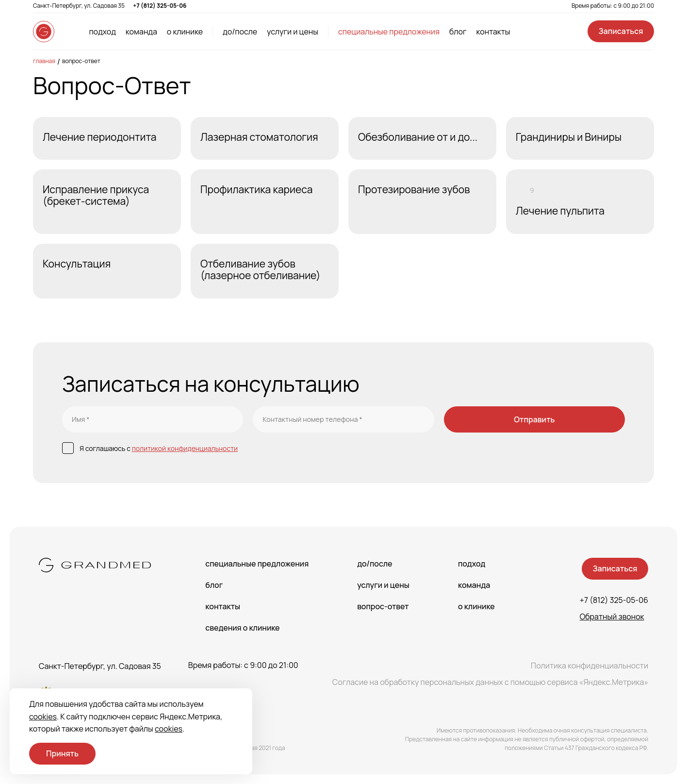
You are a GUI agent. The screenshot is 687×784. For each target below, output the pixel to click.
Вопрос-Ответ (81, 61)
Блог (214, 585)
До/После (375, 564)
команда (141, 32)
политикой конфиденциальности (185, 448)
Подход (472, 564)
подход (102, 32)
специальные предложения (389, 32)
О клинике (476, 606)
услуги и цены (293, 32)
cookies (43, 717)
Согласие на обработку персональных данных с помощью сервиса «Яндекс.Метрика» (490, 682)
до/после (240, 32)
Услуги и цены (383, 585)
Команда (474, 585)
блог (458, 32)
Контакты (223, 606)
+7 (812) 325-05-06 (160, 6)
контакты (493, 32)
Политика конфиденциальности (589, 666)
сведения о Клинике (242, 628)
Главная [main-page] (44, 61)
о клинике (185, 32)
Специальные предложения (257, 564)
